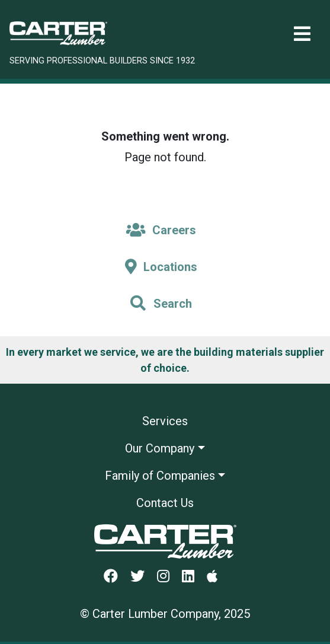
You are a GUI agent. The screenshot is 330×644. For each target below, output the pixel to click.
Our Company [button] (160, 448)
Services (165, 421)
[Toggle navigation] (302, 34)
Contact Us (165, 503)
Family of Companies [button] (160, 476)
